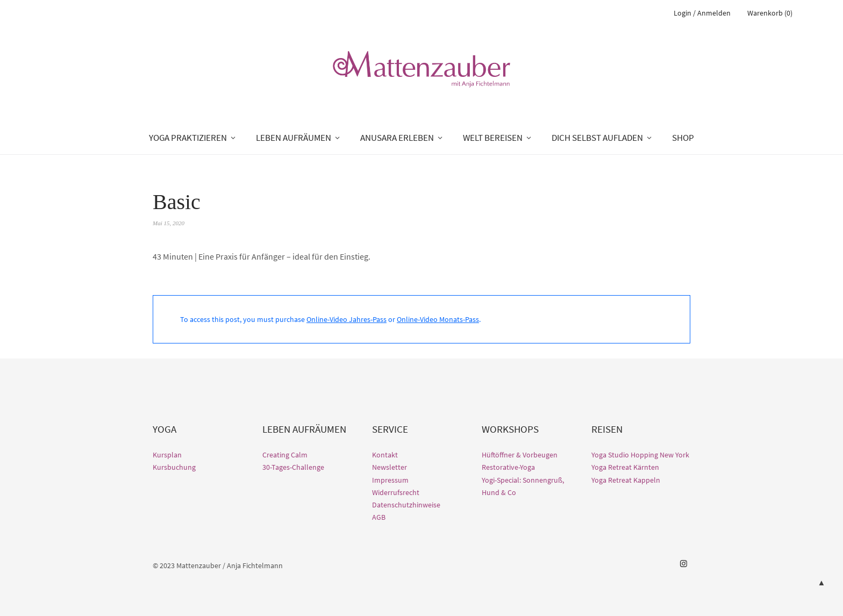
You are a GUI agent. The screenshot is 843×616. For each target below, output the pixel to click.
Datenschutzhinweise (406, 505)
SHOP (683, 138)
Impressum (390, 480)
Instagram (683, 564)
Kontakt (385, 455)
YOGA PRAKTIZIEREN (188, 138)
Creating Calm (285, 455)
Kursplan (167, 455)
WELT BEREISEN (493, 138)
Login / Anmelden (702, 13)
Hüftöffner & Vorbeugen (520, 455)
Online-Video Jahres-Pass (347, 319)
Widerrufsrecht (396, 492)
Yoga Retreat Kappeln (626, 480)
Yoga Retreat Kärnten (625, 467)
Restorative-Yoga (508, 467)
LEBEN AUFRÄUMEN (294, 138)
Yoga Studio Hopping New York (640, 455)
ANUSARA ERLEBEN (397, 138)
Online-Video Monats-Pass (438, 319)
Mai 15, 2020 (169, 223)
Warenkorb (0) (770, 13)
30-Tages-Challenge (293, 467)
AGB (379, 517)
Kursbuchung (174, 467)
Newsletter (390, 467)
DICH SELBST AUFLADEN (597, 138)
